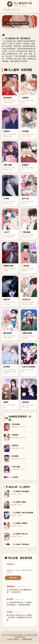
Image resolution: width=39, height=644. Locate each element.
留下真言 (13, 578)
